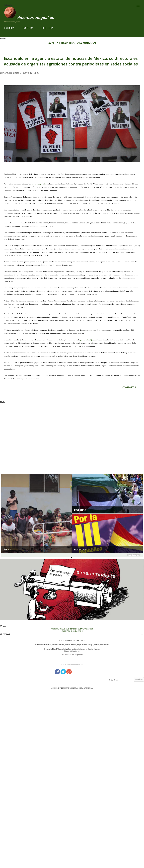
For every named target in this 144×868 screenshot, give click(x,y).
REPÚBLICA (80, 550)
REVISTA (76, 43)
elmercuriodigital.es (35, 17)
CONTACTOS (77, 631)
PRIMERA (9, 28)
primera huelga (87, 340)
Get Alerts (139, 679)
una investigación (39, 184)
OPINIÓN (89, 43)
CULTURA (28, 28)
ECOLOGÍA (48, 28)
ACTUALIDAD (58, 43)
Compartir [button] (129, 387)
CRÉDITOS (66, 631)
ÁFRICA (7, 549)
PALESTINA (80, 510)
